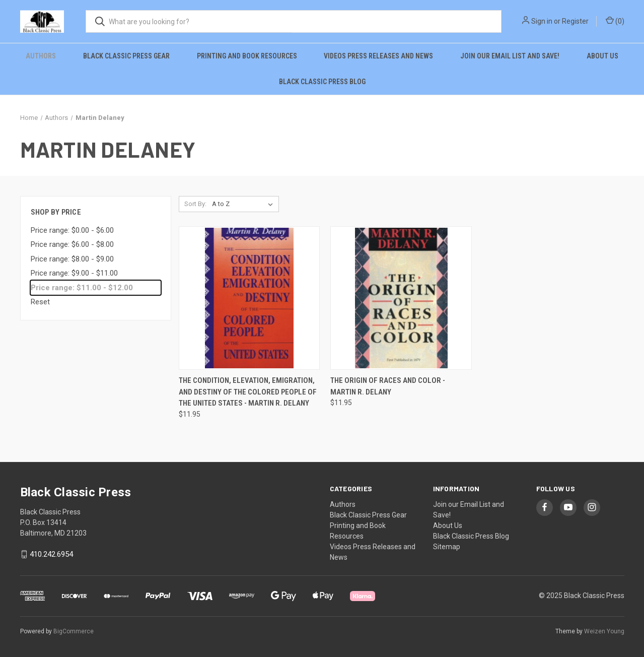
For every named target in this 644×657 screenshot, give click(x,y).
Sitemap (447, 547)
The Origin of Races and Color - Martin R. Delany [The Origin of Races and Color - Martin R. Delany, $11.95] (388, 386)
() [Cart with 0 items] (615, 21)
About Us (602, 56)
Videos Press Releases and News (378, 56)
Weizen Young (604, 631)
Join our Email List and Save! (510, 56)
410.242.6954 (51, 554)
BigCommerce (74, 631)
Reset (40, 302)
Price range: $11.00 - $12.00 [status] (82, 288)
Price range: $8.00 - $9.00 (72, 259)
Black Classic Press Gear (126, 56)
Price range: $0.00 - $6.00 (72, 230)
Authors (41, 56)
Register (575, 21)
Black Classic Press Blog (322, 82)
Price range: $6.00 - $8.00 (72, 244)
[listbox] (244, 204)
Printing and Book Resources (247, 56)
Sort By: (195, 204)
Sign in (542, 21)
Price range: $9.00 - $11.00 (74, 273)
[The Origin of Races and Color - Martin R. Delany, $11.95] (401, 298)
